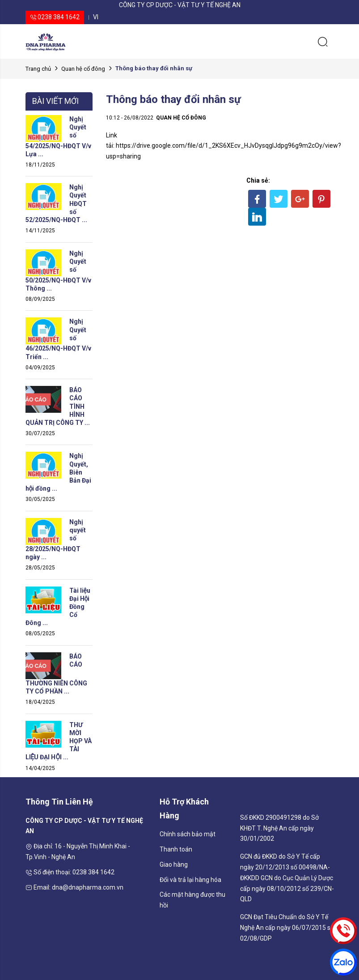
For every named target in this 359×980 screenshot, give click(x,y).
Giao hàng (174, 864)
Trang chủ (38, 69)
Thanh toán (176, 849)
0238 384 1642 (55, 17)
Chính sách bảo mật (188, 834)
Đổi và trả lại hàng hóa (190, 880)
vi (96, 17)
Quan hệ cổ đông (83, 69)
